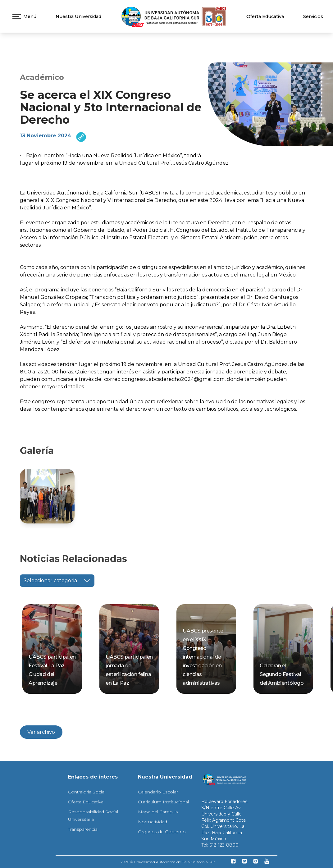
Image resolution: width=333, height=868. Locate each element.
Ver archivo (41, 732)
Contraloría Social (87, 792)
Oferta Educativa (265, 16)
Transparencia (83, 829)
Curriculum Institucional (163, 802)
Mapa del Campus (158, 812)
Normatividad (153, 822)
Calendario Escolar (158, 792)
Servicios (313, 16)
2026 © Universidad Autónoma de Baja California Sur (168, 862)
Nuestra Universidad (78, 16)
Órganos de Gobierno (162, 832)
